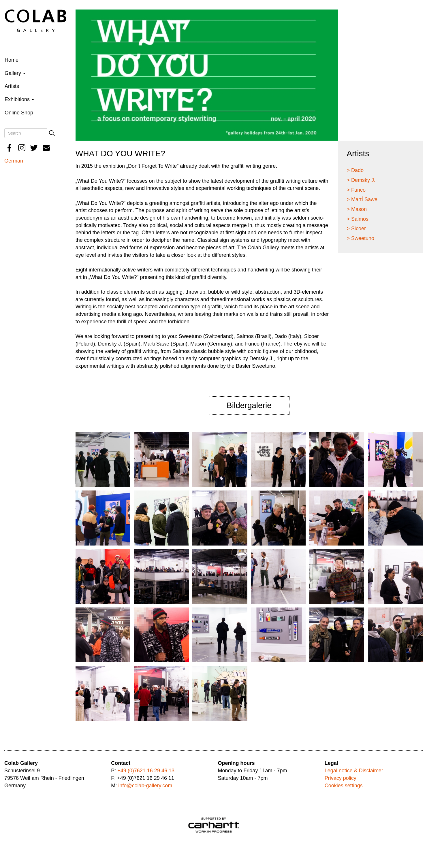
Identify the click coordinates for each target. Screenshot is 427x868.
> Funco (356, 190)
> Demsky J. (361, 180)
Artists (12, 86)
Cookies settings (344, 786)
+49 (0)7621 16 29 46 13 (146, 771)
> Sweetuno (360, 238)
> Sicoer (356, 229)
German (14, 161)
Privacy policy (341, 778)
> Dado (355, 170)
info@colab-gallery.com (145, 786)
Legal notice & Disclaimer (354, 771)
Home (12, 60)
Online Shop (19, 113)
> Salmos (358, 219)
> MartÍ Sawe (362, 199)
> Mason (357, 209)
